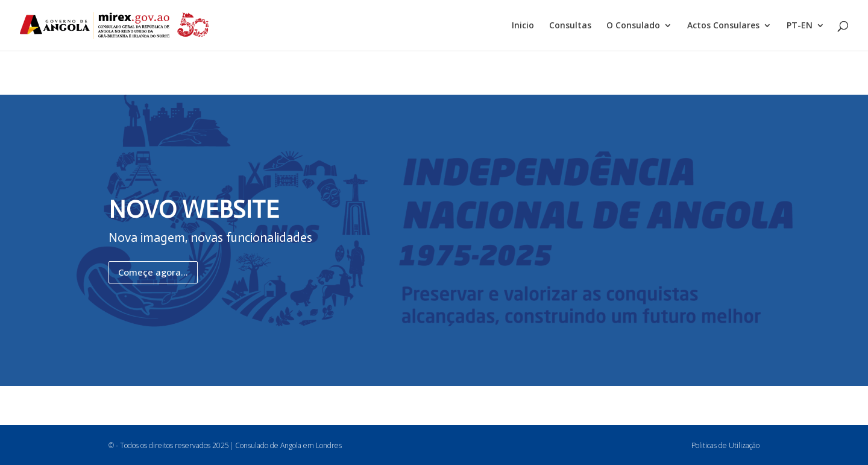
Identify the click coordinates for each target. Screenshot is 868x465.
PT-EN (800, 26)
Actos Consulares (723, 26)
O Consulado (633, 26)
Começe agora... (153, 272)
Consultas (570, 26)
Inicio (523, 26)
